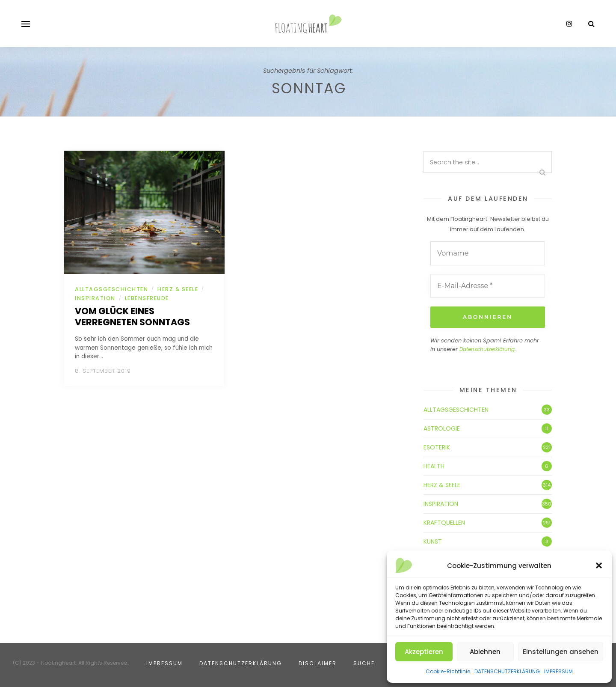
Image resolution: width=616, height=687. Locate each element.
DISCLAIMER (318, 663)
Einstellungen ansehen (561, 652)
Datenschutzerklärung (487, 349)
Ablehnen (485, 652)
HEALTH (434, 466)
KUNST (433, 541)
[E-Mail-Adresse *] (488, 286)
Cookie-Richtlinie (448, 671)
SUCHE (364, 663)
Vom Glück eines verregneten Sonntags (132, 317)
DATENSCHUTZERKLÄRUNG (507, 671)
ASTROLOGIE (442, 428)
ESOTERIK (437, 447)
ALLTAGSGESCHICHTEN (111, 289)
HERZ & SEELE (178, 289)
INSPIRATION (95, 298)
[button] (599, 565)
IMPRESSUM (558, 671)
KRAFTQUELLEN (444, 523)
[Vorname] (488, 253)
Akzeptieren (424, 652)
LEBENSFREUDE (147, 298)
